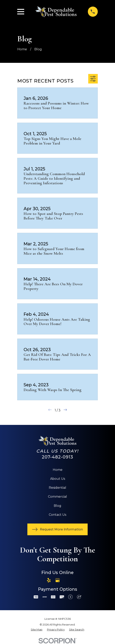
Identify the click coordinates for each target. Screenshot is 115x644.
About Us (58, 479)
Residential (57, 488)
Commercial (57, 497)
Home (58, 470)
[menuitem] (37, 630)
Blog (57, 506)
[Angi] (66, 580)
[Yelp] (49, 580)
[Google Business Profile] (57, 580)
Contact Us (57, 515)
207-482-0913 (58, 457)
